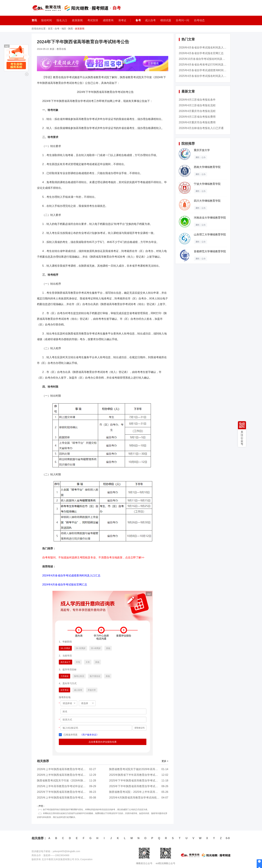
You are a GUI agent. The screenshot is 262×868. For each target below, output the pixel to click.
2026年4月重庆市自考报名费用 (197, 122)
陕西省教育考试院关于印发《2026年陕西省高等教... (68, 781)
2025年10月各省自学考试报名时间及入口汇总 (206, 59)
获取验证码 (140, 728)
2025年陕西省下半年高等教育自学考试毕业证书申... (140, 775)
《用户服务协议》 (89, 735)
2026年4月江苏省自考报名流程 (197, 105)
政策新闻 (80, 29)
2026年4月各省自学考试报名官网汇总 (201, 53)
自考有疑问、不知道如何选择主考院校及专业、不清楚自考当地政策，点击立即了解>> (93, 557)
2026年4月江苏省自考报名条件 (197, 100)
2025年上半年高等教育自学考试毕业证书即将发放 (67, 786)
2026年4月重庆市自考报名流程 (197, 111)
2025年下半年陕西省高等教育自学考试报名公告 (138, 786)
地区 (64, 29)
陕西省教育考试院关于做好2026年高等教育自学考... (140, 769)
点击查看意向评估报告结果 (103, 742)
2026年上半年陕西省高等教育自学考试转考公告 (65, 775)
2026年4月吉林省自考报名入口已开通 (201, 128)
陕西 (71, 29)
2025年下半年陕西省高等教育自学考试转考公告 (65, 792)
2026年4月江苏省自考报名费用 (197, 117)
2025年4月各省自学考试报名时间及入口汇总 (205, 76)
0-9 (228, 838)
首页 (50, 29)
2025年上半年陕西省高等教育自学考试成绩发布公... (68, 798)
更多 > (165, 761)
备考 (138, 20)
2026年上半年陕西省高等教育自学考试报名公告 (65, 769)
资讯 (34, 20)
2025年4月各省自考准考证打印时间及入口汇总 (207, 65)
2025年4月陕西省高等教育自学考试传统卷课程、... (139, 798)
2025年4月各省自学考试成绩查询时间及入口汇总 (208, 70)
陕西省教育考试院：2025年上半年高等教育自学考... (140, 792)
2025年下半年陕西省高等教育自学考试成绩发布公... (140, 781)
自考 (57, 29)
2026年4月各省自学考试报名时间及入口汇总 (205, 48)
